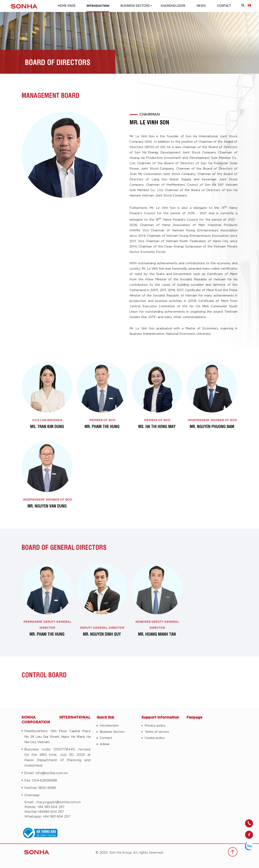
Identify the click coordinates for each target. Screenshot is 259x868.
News (201, 6)
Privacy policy (155, 726)
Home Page (67, 6)
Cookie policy (155, 738)
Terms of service (157, 732)
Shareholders (173, 6)
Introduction (98, 6)
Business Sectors (135, 6)
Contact (224, 6)
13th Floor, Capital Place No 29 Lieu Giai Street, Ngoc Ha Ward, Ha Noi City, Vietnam (57, 737)
